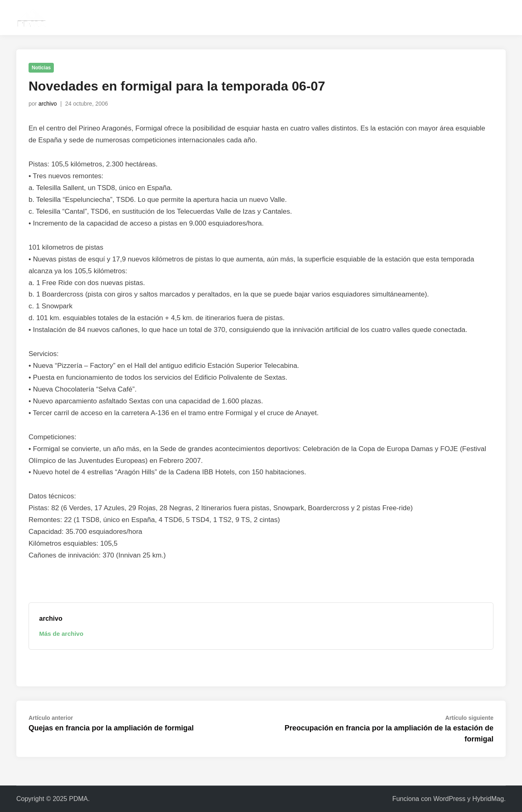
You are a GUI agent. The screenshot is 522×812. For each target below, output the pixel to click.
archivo (48, 104)
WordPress (449, 799)
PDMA (78, 799)
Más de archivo (61, 634)
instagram (458, 17)
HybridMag (488, 799)
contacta (419, 17)
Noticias (41, 68)
